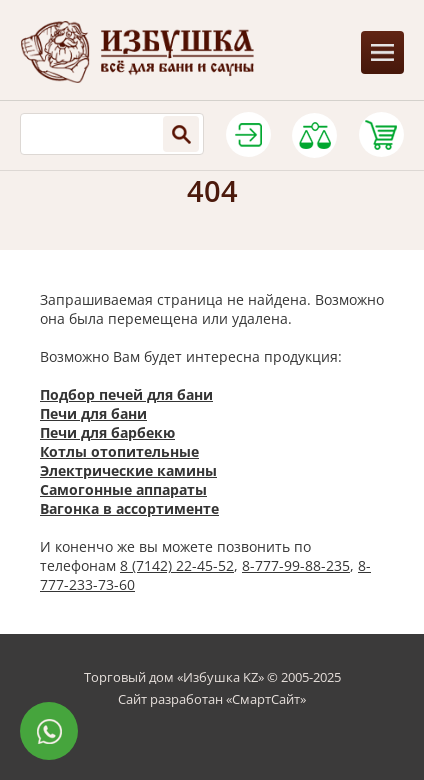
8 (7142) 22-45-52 (177, 565)
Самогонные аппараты (123, 489)
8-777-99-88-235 (296, 565)
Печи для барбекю (107, 432)
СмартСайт (266, 699)
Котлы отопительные (119, 451)
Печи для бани (93, 413)
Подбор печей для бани (126, 394)
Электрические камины (128, 470)
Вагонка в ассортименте (129, 508)
